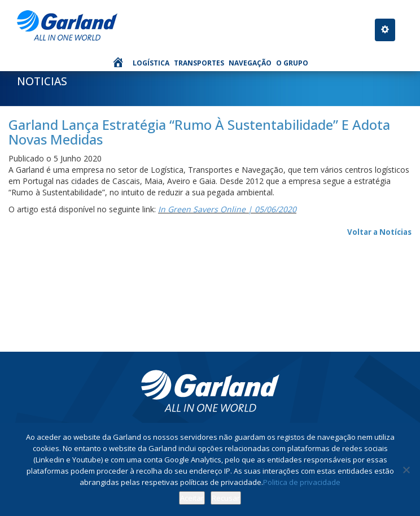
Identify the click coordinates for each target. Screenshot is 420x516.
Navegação (250, 63)
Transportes (199, 63)
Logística (151, 63)
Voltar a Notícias (379, 232)
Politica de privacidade (302, 482)
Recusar (226, 498)
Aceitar (192, 498)
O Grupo (292, 63)
